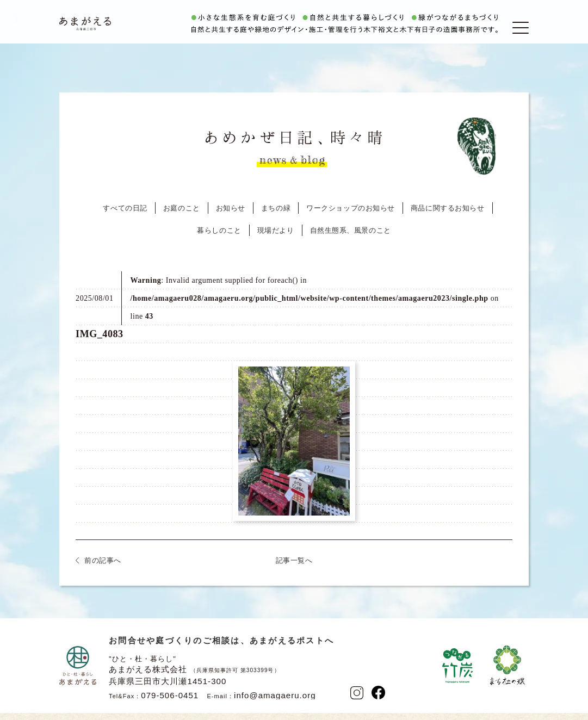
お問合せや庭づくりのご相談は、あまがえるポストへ (221, 649)
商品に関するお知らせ (448, 217)
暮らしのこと (219, 239)
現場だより (276, 239)
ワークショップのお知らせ (351, 217)
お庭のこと (182, 217)
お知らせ (231, 217)
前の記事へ (103, 569)
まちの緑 (276, 217)
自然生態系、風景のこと (351, 239)
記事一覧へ (294, 569)
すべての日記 (125, 217)
